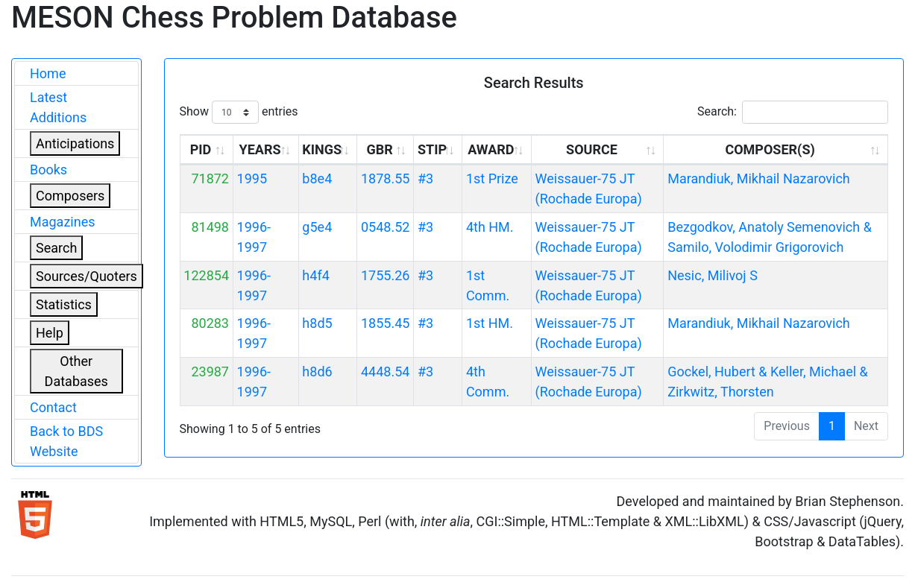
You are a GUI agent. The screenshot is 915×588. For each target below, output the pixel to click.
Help (50, 333)
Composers (70, 196)
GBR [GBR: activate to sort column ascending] (379, 149)
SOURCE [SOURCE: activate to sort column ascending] (592, 149)
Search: (793, 112)
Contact (53, 407)
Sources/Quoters (87, 276)
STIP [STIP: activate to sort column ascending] (432, 149)
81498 (210, 227)
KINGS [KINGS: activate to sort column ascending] (322, 149)
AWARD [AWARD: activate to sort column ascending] (491, 149)
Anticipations (75, 143)
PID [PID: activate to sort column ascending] (201, 149)
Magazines (63, 222)
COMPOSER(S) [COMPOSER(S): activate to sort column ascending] (770, 149)
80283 (210, 323)
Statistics (64, 304)
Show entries (239, 112)
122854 (206, 275)
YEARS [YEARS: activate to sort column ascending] (260, 149)
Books (48, 170)
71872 (210, 178)
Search (56, 248)
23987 (210, 372)
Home (48, 73)
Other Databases (76, 371)
